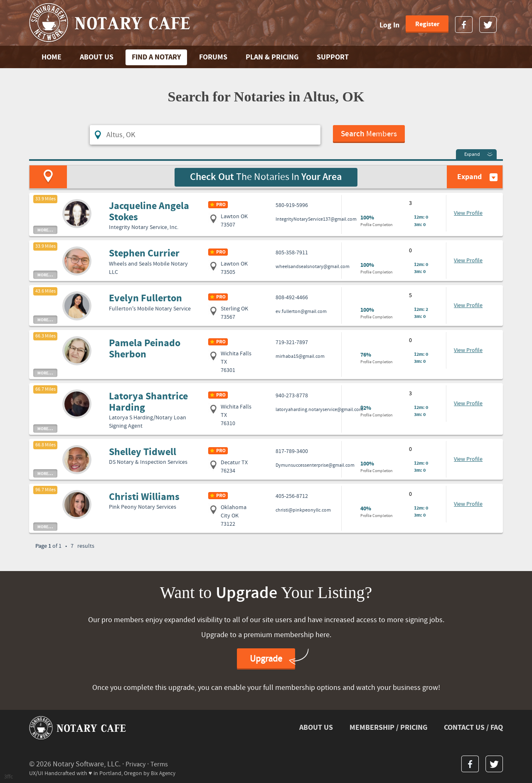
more (45, 229)
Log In (389, 25)
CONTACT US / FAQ (473, 726)
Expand (472, 154)
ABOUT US (97, 57)
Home (52, 57)
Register (427, 24)
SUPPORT (333, 57)
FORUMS (213, 57)
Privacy (137, 763)
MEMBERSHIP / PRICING (388, 726)
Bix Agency (164, 772)
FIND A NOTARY (156, 57)
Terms (162, 763)
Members (370, 135)
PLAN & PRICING (272, 57)
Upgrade (266, 658)
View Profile (468, 212)
